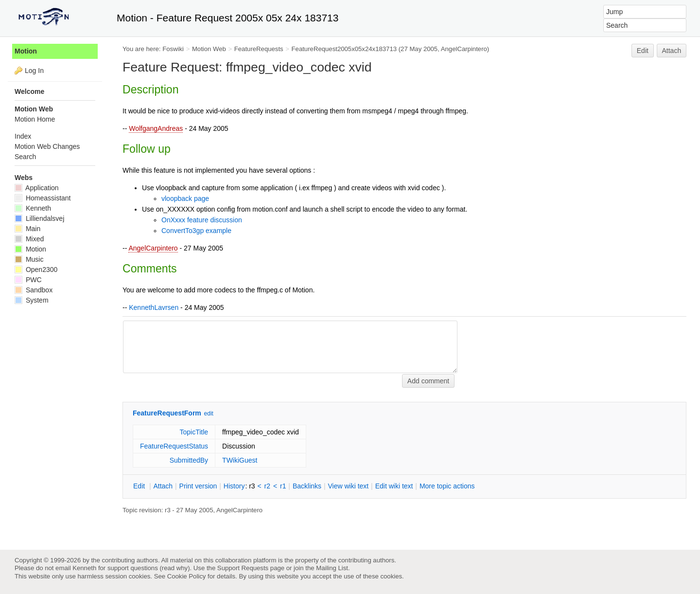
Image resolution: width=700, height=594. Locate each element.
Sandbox (34, 290)
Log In (34, 71)
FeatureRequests (259, 49)
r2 (267, 486)
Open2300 (36, 270)
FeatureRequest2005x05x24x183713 (344, 49)
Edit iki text (394, 486)
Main (27, 229)
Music (29, 259)
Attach (672, 51)
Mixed (29, 239)
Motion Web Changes (47, 146)
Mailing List (332, 568)
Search (25, 157)
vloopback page (185, 198)
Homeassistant (43, 198)
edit (209, 414)
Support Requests (243, 568)
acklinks (307, 486)
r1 (283, 486)
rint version (198, 486)
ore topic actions (447, 486)
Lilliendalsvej (39, 218)
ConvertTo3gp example (196, 231)
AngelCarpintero (153, 248)
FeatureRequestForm (167, 413)
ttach (163, 486)
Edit (643, 51)
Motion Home (35, 119)
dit (140, 486)
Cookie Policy (187, 576)
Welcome (29, 91)
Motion (26, 51)
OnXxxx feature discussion (202, 220)
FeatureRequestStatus (174, 446)
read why (175, 568)
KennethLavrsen (154, 307)
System (32, 300)
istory (234, 486)
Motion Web (209, 49)
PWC (28, 280)
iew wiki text (348, 486)
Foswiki (173, 49)
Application (37, 188)
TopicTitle (194, 432)
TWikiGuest (240, 460)
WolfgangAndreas (156, 128)
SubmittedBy (189, 460)
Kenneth (33, 208)
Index (23, 136)
